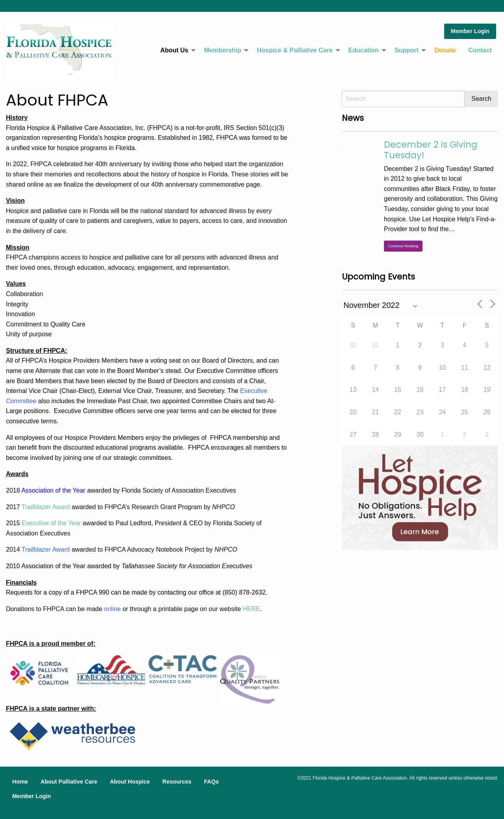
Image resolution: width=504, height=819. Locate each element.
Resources (177, 782)
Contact (480, 50)
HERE (251, 609)
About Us (174, 50)
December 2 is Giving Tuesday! (431, 150)
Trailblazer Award (46, 507)
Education (364, 50)
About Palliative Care (69, 782)
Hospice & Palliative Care (295, 50)
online (112, 609)
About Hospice (130, 782)
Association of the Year (53, 490)
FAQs (211, 782)
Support (407, 50)
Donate (445, 50)
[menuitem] (176, 50)
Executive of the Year (51, 523)
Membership (222, 50)
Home (20, 782)
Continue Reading (403, 246)
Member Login (470, 31)
